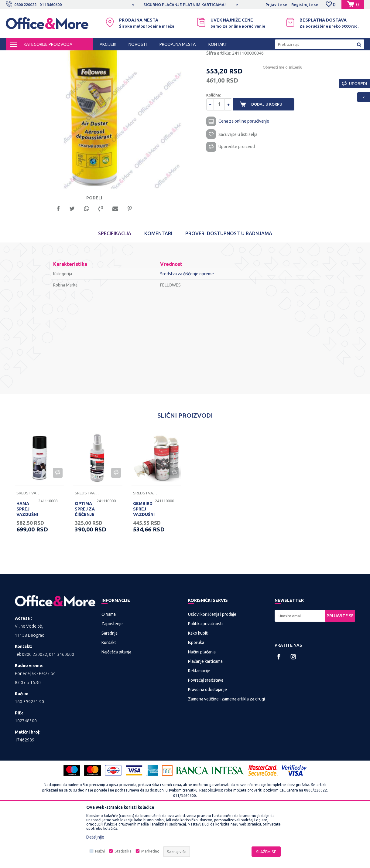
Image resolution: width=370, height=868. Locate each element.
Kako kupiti (198, 687)
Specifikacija (115, 288)
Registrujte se (305, 5)
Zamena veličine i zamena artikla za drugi (226, 753)
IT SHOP (63, 56)
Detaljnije (95, 837)
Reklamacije (199, 725)
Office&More (17, 56)
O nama (109, 669)
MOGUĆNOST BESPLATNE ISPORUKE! (185, 5)
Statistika (123, 851)
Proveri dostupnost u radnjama (229, 288)
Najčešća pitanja (116, 706)
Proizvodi (42, 56)
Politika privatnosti (205, 678)
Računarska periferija (94, 56)
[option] (185, 5)
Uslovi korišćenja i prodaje (212, 669)
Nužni (100, 851)
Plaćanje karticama (205, 716)
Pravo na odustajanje (207, 744)
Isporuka (196, 697)
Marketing (150, 851)
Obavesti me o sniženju (282, 119)
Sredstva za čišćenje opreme (142, 56)
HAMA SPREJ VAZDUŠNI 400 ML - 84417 (27, 569)
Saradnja (110, 687)
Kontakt (109, 697)
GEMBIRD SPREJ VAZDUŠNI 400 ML (144, 566)
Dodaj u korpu (270, 156)
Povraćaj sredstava (206, 734)
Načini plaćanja (202, 706)
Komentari (158, 288)
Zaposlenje (112, 678)
